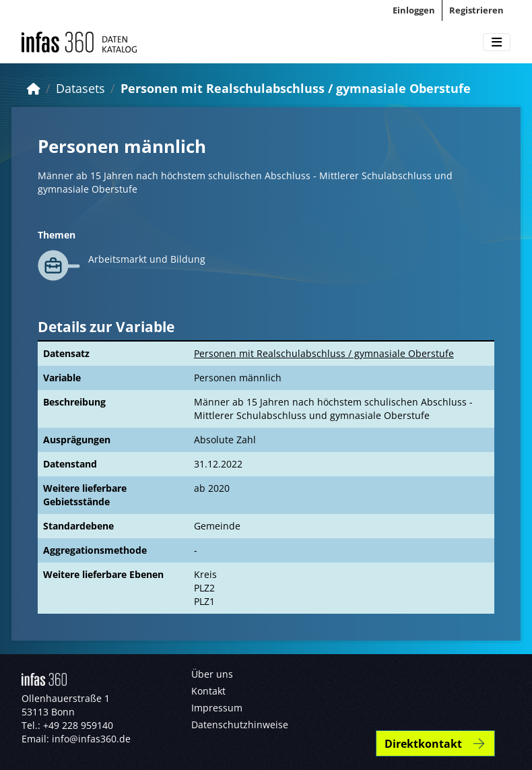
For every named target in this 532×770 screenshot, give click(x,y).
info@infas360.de (91, 739)
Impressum (217, 708)
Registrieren (476, 10)
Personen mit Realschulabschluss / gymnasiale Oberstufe (296, 88)
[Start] (34, 88)
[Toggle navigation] (497, 42)
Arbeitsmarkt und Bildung (147, 259)
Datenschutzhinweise (240, 725)
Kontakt (208, 691)
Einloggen (414, 10)
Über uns (212, 674)
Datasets (80, 88)
